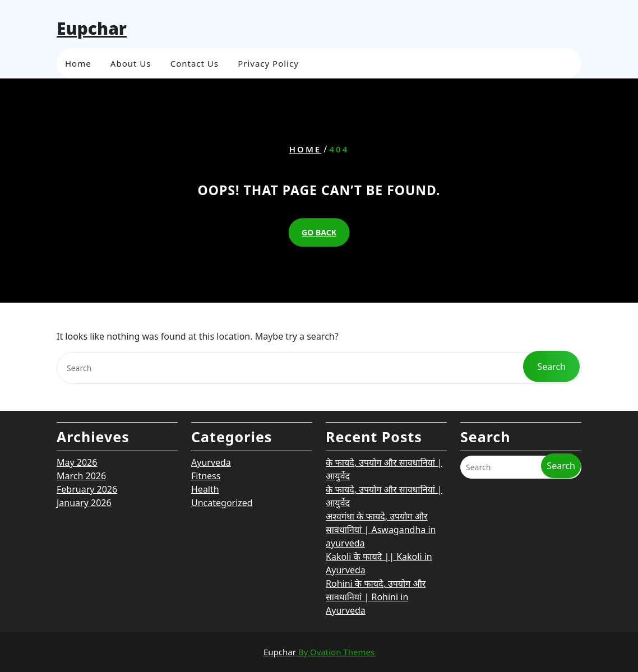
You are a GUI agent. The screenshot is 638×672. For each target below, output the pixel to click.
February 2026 (87, 428)
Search (561, 404)
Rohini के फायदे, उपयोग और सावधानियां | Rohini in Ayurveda (376, 535)
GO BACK (319, 232)
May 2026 (77, 401)
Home (78, 62)
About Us (131, 62)
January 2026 (84, 441)
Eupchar (92, 28)
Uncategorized (222, 441)
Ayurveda (211, 401)
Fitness (206, 414)
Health (205, 428)
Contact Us (195, 62)
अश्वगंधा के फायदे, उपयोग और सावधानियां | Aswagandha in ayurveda (381, 468)
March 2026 (81, 414)
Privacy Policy (268, 62)
